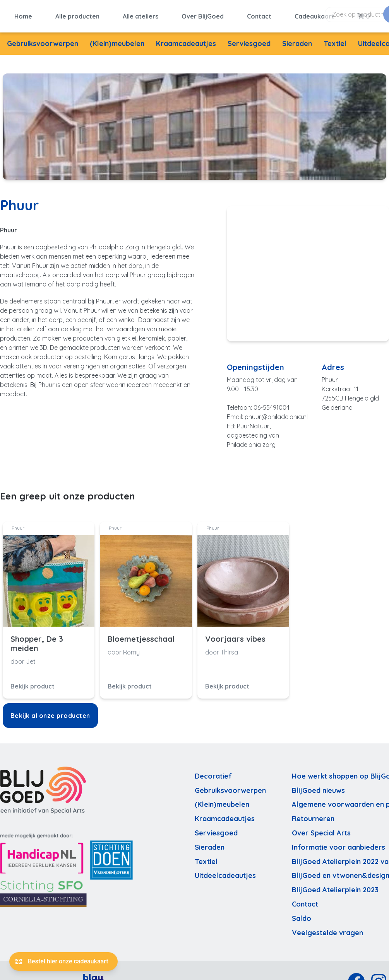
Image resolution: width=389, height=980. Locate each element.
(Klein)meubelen (117, 40)
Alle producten (77, 14)
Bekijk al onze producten (50, 712)
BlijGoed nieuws (318, 787)
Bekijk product (33, 682)
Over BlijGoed (203, 14)
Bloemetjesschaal (141, 635)
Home (23, 14)
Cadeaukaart (314, 14)
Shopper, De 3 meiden (37, 640)
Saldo (302, 914)
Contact (259, 14)
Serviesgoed (249, 40)
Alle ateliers (141, 14)
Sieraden (297, 40)
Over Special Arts (321, 829)
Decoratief (213, 772)
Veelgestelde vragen (327, 929)
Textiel (335, 40)
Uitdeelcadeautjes (225, 872)
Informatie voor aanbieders (338, 843)
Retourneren (313, 815)
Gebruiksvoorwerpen (43, 40)
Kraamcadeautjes (186, 40)
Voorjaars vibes (235, 635)
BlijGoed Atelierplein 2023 (335, 886)
